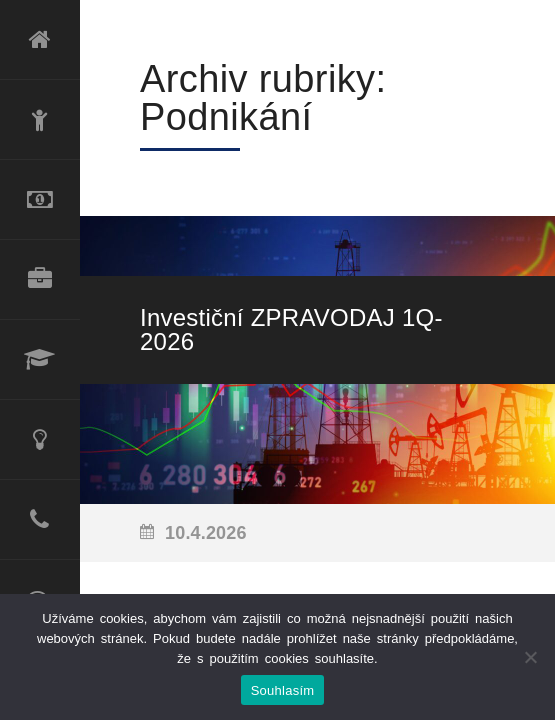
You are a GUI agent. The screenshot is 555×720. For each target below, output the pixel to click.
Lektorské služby (40, 360)
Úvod (40, 40)
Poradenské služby (40, 440)
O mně (40, 120)
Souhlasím (283, 690)
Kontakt (40, 520)
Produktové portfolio (40, 280)
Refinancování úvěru (40, 200)
